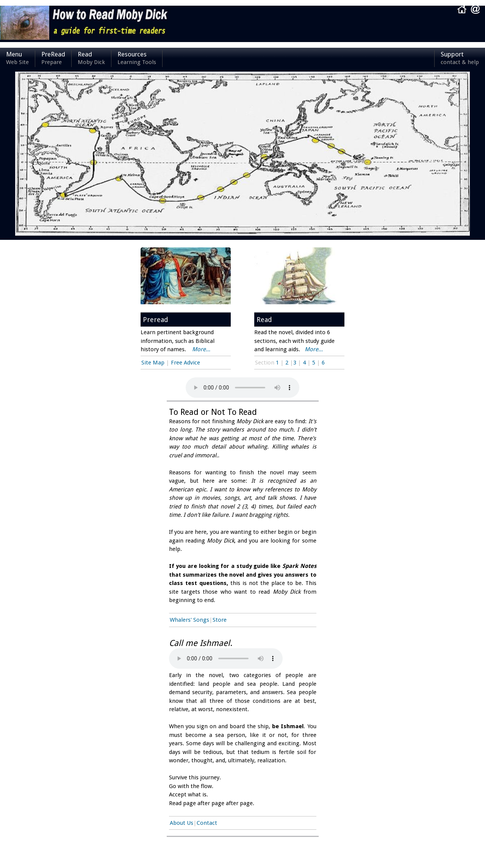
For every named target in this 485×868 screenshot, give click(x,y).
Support (460, 59)
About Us (181, 823)
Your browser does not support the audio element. (226, 658)
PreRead (53, 59)
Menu (17, 59)
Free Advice (185, 363)
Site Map (153, 363)
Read (91, 59)
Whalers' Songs (189, 620)
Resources (137, 59)
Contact (207, 823)
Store (220, 620)
